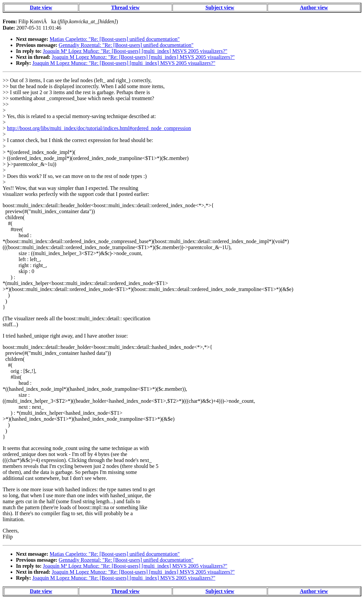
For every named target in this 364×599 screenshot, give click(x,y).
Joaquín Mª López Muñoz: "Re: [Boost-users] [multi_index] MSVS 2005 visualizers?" (135, 51)
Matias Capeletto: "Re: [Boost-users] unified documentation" (115, 39)
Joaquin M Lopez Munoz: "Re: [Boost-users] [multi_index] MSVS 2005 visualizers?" (143, 57)
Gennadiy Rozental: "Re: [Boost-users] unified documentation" (126, 45)
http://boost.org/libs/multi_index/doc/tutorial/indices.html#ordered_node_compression (99, 128)
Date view (41, 7)
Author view (314, 7)
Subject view (220, 7)
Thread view (125, 7)
